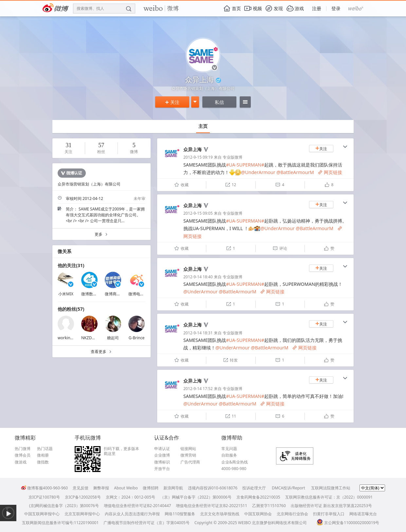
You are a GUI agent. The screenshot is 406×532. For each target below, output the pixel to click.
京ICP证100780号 (44, 497)
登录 (336, 8)
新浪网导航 (173, 488)
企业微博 (162, 455)
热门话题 (45, 449)
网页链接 (330, 172)
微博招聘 (151, 488)
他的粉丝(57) (71, 309)
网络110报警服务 (180, 514)
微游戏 (21, 462)
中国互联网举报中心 (42, 514)
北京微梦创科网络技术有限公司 (279, 523)
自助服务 (229, 455)
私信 (219, 102)
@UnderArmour (258, 172)
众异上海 (193, 149)
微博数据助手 (93, 294)
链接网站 (188, 449)
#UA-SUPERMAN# (245, 165)
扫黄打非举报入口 (329, 514)
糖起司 (113, 338)
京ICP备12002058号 (83, 497)
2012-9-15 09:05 (198, 213)
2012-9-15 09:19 (198, 157)
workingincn (69, 338)
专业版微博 (232, 157)
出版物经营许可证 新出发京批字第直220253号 (331, 506)
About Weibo (126, 488)
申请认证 (162, 449)
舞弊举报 (101, 488)
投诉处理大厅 (254, 488)
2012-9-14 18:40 (198, 277)
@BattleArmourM (295, 172)
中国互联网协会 (258, 514)
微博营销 (188, 455)
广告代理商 (190, 462)
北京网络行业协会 (292, 514)
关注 (172, 102)
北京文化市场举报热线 (220, 514)
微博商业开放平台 (120, 294)
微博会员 (23, 455)
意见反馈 (81, 488)
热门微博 (23, 449)
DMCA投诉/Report (288, 488)
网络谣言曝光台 (363, 514)
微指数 (43, 462)
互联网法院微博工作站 (331, 488)
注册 (317, 8)
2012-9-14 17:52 (198, 389)
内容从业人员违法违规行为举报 (132, 514)
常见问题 (229, 449)
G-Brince (137, 338)
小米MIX (66, 294)
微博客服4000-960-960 (44, 488)
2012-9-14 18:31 (198, 333)
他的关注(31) (71, 265)
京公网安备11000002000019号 (348, 523)
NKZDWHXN (92, 338)
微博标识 (162, 462)
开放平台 (162, 469)
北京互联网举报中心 (82, 514)
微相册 (43, 455)
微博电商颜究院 (142, 294)
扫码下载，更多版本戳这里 (121, 451)
